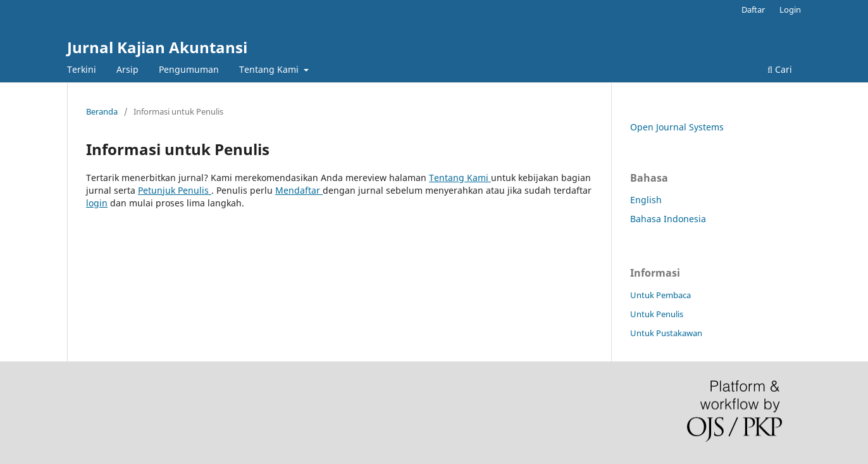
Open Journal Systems (677, 127)
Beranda (102, 111)
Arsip (127, 69)
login (97, 203)
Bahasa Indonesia (668, 219)
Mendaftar (299, 190)
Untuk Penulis (657, 314)
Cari (780, 69)
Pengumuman (189, 69)
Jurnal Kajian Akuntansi (157, 47)
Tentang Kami (270, 69)
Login (790, 9)
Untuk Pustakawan (666, 333)
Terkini (82, 69)
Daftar (753, 9)
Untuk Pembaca (660, 295)
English (646, 200)
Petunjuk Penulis (175, 190)
